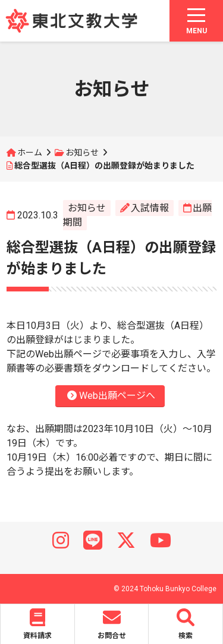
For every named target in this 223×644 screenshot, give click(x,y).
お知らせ (82, 153)
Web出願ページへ (111, 396)
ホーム (30, 153)
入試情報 (150, 208)
